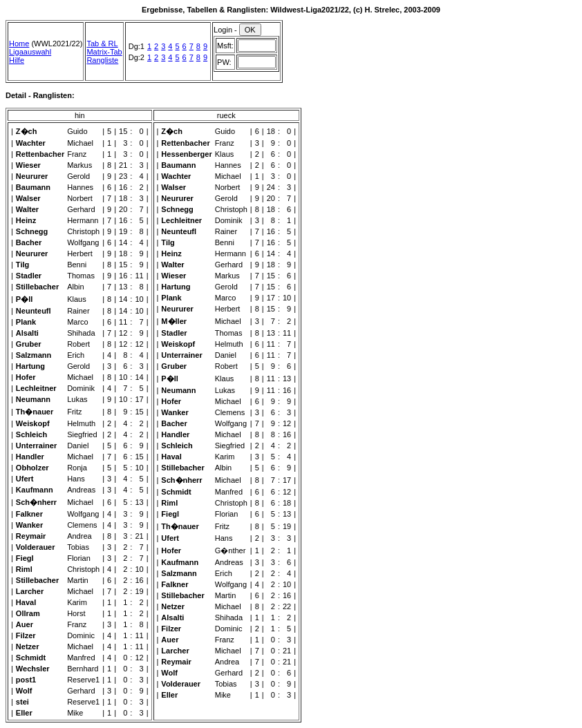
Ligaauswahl (30, 52)
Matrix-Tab (104, 52)
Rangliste (102, 60)
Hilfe (17, 60)
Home (19, 44)
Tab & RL (102, 44)
